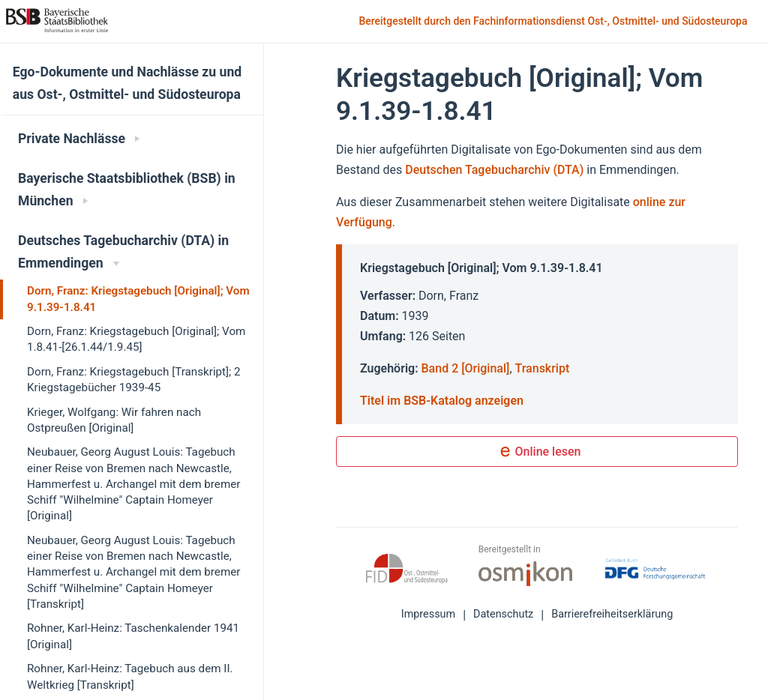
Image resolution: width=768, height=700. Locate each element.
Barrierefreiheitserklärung (612, 614)
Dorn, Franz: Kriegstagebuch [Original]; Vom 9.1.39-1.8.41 (138, 299)
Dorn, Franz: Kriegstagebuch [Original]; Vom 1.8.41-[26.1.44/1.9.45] (136, 339)
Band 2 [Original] (466, 368)
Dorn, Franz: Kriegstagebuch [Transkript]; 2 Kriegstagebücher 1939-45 (134, 380)
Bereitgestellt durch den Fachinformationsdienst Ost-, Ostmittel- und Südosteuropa (554, 22)
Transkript (543, 368)
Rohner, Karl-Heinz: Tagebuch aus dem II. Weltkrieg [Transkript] (130, 676)
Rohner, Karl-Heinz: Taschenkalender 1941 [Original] (133, 636)
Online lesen (537, 453)
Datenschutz (503, 614)
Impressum (428, 614)
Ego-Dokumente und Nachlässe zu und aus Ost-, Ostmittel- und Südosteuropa (127, 83)
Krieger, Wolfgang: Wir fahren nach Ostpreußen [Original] (114, 420)
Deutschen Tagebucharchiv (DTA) (496, 170)
